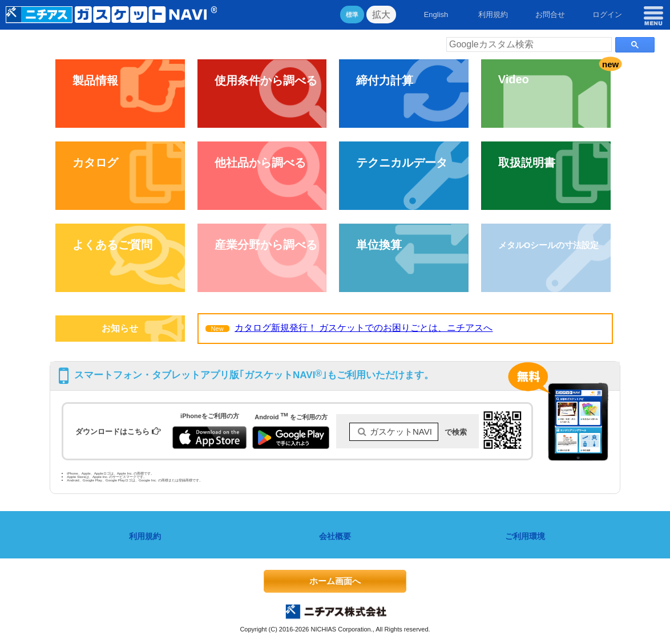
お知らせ (120, 328)
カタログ (95, 163)
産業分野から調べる (266, 245)
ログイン (607, 15)
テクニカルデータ (402, 163)
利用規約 (493, 15)
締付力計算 (385, 80)
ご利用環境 (525, 536)
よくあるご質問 (112, 245)
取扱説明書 (527, 163)
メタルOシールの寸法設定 (549, 245)
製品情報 (95, 80)
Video (514, 79)
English (436, 15)
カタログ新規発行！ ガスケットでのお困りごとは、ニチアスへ (364, 328)
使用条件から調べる (266, 80)
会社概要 (335, 536)
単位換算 (379, 245)
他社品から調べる (260, 163)
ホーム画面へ (335, 581)
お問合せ (550, 15)
